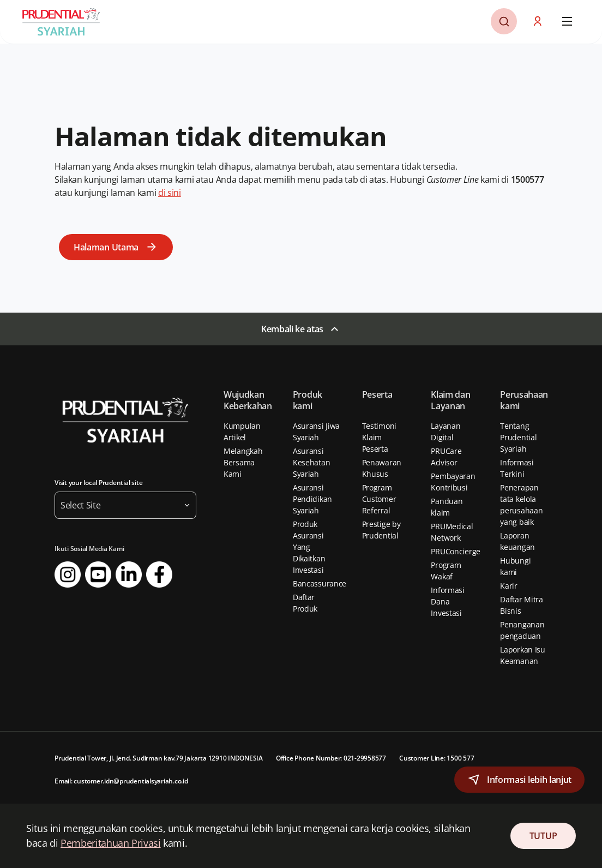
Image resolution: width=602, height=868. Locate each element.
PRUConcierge (456, 551)
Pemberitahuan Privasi (110, 843)
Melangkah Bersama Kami (243, 462)
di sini (170, 193)
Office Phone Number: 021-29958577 (331, 758)
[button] (539, 21)
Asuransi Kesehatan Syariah (311, 462)
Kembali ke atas (292, 329)
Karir (509, 586)
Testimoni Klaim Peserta (379, 437)
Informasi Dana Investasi (447, 601)
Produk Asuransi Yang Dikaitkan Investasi (309, 547)
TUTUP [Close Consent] (543, 836)
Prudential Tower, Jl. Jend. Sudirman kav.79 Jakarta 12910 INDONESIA (159, 758)
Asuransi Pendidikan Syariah (312, 499)
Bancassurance (320, 583)
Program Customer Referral (379, 499)
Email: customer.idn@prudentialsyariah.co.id (121, 781)
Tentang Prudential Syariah (518, 437)
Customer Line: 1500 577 (437, 758)
